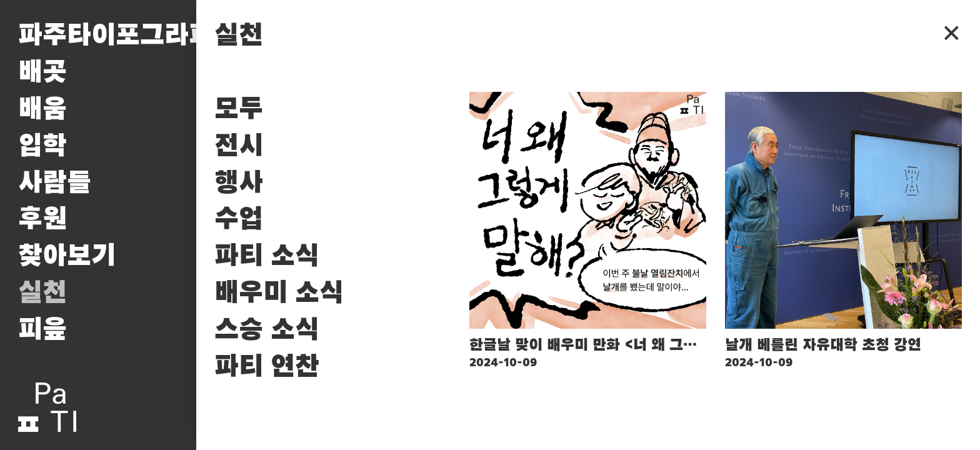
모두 (239, 110)
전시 (239, 147)
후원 (42, 220)
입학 (42, 147)
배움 (42, 110)
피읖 (42, 330)
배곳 (42, 73)
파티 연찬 (267, 367)
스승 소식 (267, 330)
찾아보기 (67, 257)
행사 (239, 183)
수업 (239, 220)
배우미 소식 (279, 293)
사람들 (55, 183)
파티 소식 (267, 257)
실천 (42, 293)
